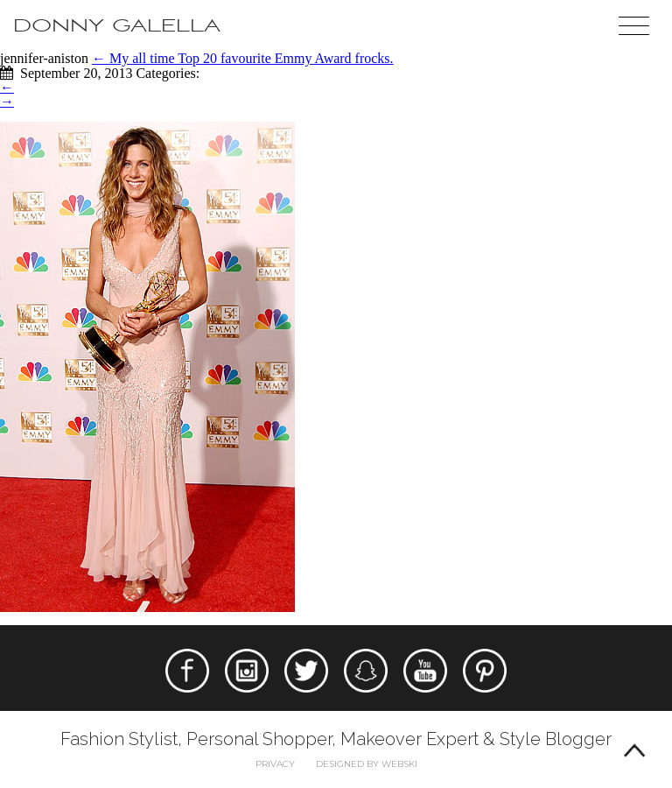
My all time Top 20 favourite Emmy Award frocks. (243, 58)
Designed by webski (367, 764)
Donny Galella (117, 26)
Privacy (275, 764)
